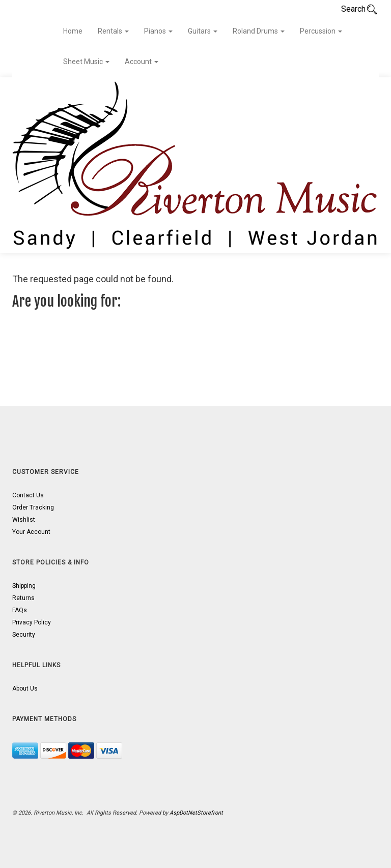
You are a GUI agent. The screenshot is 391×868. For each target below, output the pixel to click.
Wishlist (24, 520)
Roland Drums (259, 31)
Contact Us (28, 495)
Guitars (203, 31)
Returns (23, 598)
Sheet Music (86, 62)
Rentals (113, 31)
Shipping (24, 586)
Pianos (158, 31)
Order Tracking (33, 507)
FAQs (20, 610)
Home (73, 31)
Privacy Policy (32, 622)
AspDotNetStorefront (196, 813)
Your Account (31, 532)
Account (142, 62)
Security (24, 635)
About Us (25, 689)
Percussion (321, 31)
